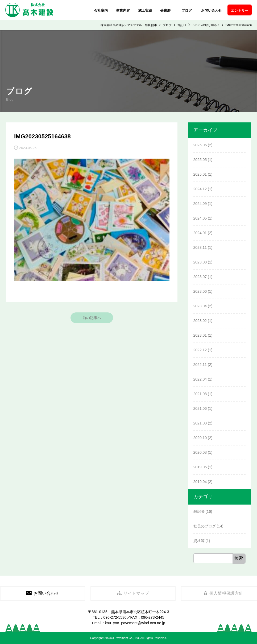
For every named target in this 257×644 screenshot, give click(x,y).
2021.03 (200, 423)
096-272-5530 (115, 617)
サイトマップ (133, 593)
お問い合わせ (212, 11)
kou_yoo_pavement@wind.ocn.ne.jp (135, 623)
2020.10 (200, 438)
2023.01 (200, 335)
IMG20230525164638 (42, 136)
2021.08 (200, 394)
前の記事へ (92, 318)
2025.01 (200, 174)
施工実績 (145, 11)
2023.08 (200, 262)
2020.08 (200, 452)
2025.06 (200, 145)
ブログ (187, 11)
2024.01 (200, 233)
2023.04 (200, 306)
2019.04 (200, 482)
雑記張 (199, 511)
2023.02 (200, 321)
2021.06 (200, 408)
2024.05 (200, 218)
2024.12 (200, 189)
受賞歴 (165, 11)
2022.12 (200, 350)
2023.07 (200, 277)
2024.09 (200, 204)
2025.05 (200, 160)
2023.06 (200, 291)
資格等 (199, 541)
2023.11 (200, 247)
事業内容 (123, 11)
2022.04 (200, 379)
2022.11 (200, 365)
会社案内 (101, 11)
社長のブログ (205, 526)
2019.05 (200, 467)
